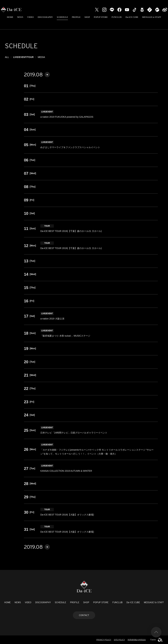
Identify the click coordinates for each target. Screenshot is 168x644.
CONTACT (84, 615)
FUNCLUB (117, 17)
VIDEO (30, 17)
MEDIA (41, 57)
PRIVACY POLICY (104, 640)
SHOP (87, 17)
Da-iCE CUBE (132, 17)
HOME (10, 17)
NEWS (20, 17)
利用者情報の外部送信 (137, 640)
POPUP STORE (101, 17)
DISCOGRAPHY (45, 17)
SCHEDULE (62, 17)
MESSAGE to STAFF (152, 17)
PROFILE (76, 17)
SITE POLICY (119, 640)
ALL (7, 57)
